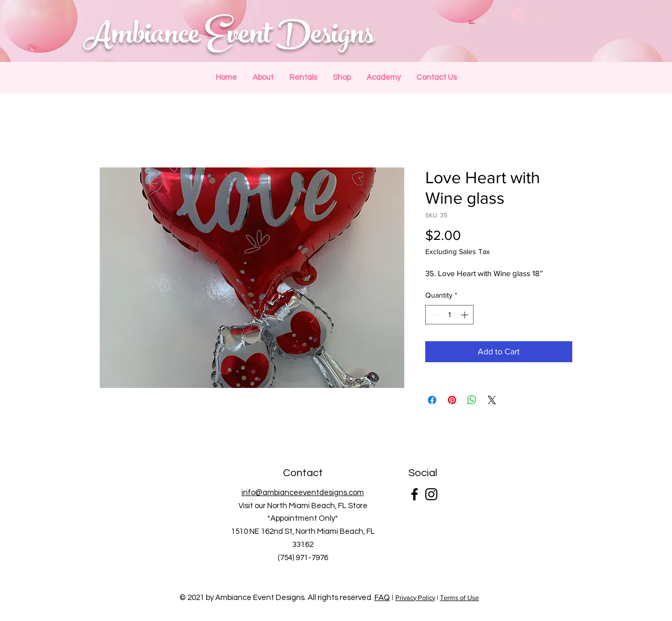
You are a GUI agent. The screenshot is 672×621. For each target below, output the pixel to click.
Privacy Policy (415, 598)
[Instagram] (431, 494)
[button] (565, 12)
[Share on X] (492, 400)
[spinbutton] (449, 315)
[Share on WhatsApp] (472, 400)
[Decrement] (433, 315)
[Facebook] (414, 494)
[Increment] (465, 315)
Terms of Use (459, 598)
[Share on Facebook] (432, 400)
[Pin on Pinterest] (452, 400)
